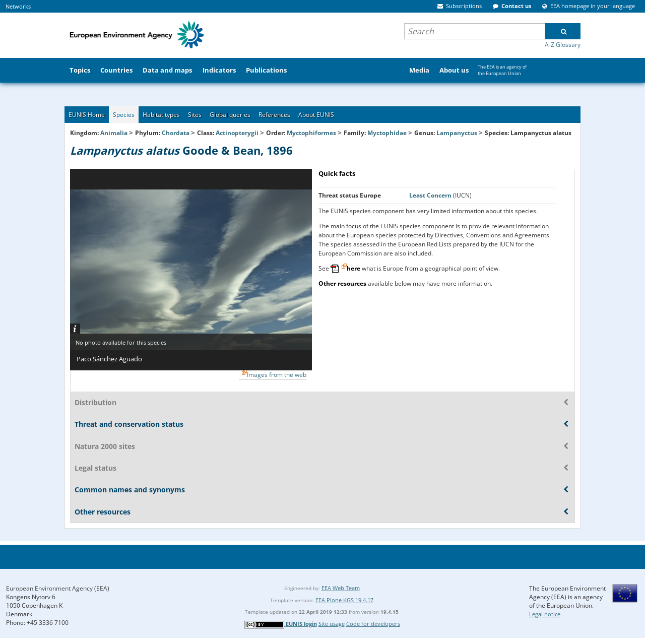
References (274, 115)
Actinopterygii (237, 133)
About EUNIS (316, 115)
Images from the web (277, 375)
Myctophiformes (311, 133)
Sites (195, 115)
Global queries (230, 115)
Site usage (332, 624)
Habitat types (161, 115)
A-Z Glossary (563, 45)
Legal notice (545, 614)
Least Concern (431, 195)
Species (124, 115)
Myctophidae (387, 133)
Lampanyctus (458, 133)
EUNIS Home (87, 115)
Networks (18, 6)
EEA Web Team (341, 588)
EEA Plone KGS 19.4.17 (344, 600)
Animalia (114, 133)
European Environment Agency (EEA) (58, 588)
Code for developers (373, 624)
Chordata (176, 133)
